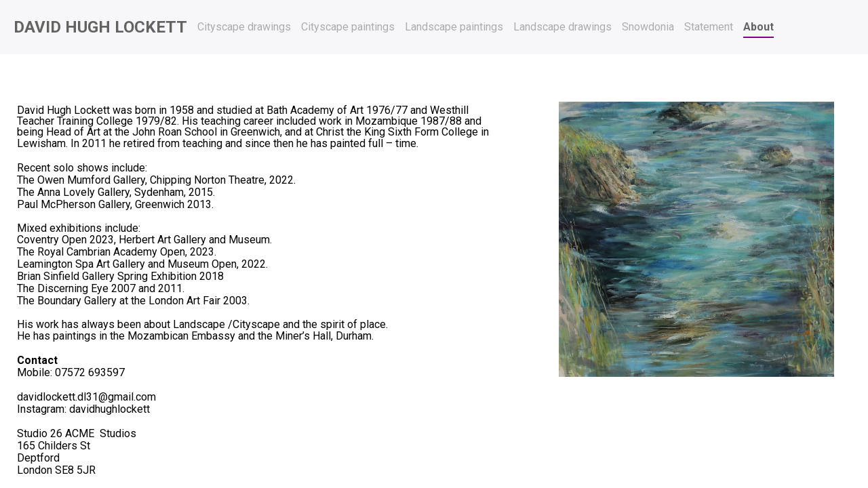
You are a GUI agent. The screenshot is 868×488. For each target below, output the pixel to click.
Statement (709, 27)
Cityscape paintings (348, 27)
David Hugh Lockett (100, 27)
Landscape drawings (563, 27)
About (758, 27)
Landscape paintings (454, 27)
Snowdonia (648, 27)
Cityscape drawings (244, 27)
